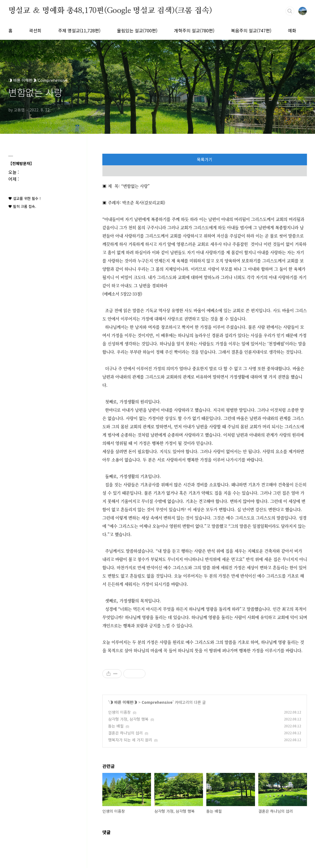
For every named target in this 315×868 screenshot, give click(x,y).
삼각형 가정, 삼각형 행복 (128, 719)
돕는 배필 (116, 726)
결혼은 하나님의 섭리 (125, 733)
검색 (290, 11)
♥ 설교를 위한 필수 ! (24, 198)
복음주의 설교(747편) (251, 30)
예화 (292, 30)
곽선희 (35, 30)
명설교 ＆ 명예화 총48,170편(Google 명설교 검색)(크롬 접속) (110, 11)
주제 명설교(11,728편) (79, 30)
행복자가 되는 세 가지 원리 (130, 740)
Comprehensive (157, 702)
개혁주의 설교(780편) (194, 30)
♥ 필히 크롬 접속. (22, 206)
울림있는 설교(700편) (137, 30)
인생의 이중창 (119, 712)
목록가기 (205, 159)
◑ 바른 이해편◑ (123, 702)
